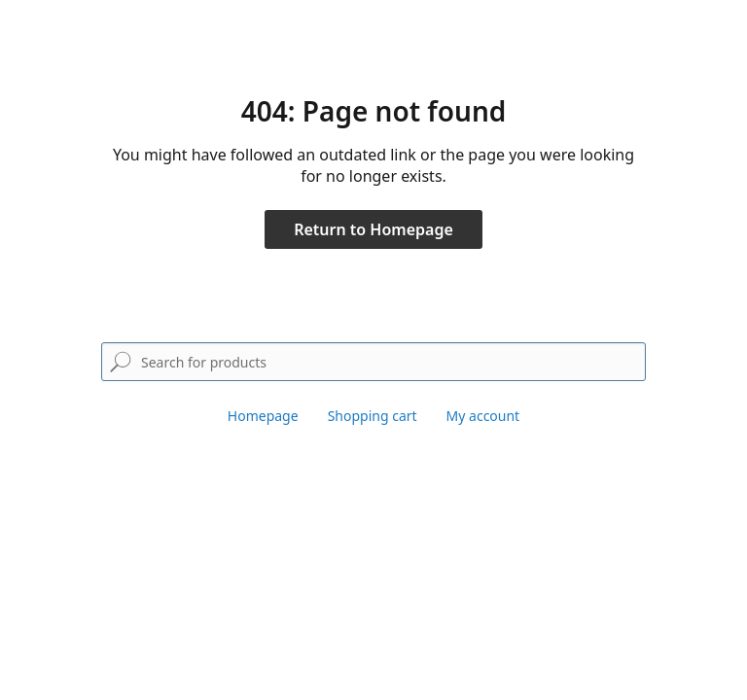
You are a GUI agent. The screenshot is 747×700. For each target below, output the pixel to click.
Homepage (263, 416)
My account (483, 416)
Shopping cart (373, 416)
